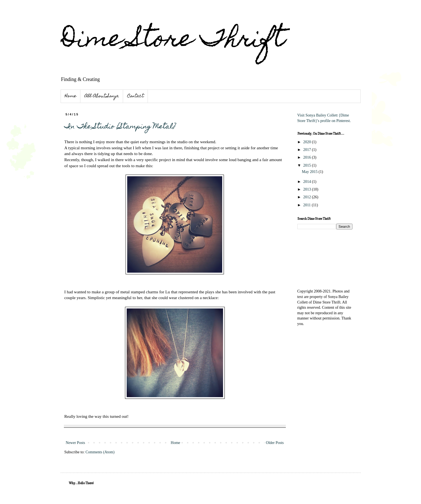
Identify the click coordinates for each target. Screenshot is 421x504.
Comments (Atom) (100, 452)
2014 (308, 182)
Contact (135, 96)
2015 (308, 165)
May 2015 (310, 172)
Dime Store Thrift (173, 41)
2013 (308, 189)
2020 (308, 142)
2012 (308, 197)
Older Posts (275, 443)
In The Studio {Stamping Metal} (120, 127)
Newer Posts (75, 443)
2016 (308, 157)
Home (70, 96)
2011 (307, 205)
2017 (308, 150)
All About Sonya (102, 96)
